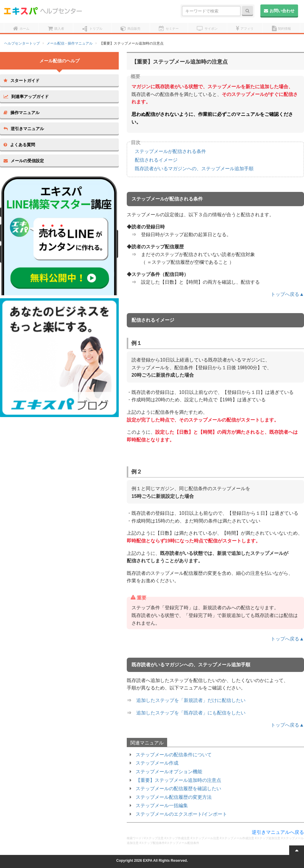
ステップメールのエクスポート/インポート (181, 814)
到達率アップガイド (26, 97)
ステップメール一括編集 (162, 805)
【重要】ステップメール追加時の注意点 (178, 780)
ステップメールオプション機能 (169, 772)
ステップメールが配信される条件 (170, 151)
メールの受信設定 (24, 161)
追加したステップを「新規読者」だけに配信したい (191, 700)
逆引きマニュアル (24, 129)
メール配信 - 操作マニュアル (70, 43)
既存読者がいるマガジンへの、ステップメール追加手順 (194, 169)
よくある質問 (19, 145)
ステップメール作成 (157, 763)
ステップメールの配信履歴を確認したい (178, 789)
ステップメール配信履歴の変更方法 (174, 797)
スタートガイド (22, 81)
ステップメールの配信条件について (174, 755)
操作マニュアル (22, 113)
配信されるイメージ (156, 160)
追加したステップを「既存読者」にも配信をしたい (191, 713)
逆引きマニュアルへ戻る (278, 832)
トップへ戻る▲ (287, 294)
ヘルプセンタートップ (22, 43)
